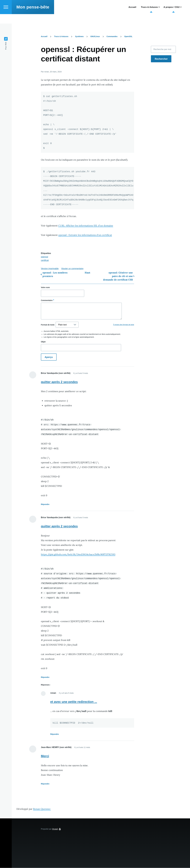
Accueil (44, 37)
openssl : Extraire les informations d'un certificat (85, 235)
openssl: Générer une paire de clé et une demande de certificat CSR (118, 276)
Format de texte (48, 325)
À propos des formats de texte (124, 325)
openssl (45, 257)
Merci (45, 756)
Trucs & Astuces (61, 37)
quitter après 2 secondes (59, 382)
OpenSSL (128, 37)
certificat (45, 260)
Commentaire (47, 300)
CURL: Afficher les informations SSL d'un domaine (86, 226)
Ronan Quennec (42, 809)
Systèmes (79, 37)
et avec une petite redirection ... (74, 702)
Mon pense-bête (33, 16)
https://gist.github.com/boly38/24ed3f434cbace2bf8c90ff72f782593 (78, 555)
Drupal (55, 829)
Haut (87, 273)
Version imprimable (50, 269)
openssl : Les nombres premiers (55, 274)
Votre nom (45, 288)
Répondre (45, 504)
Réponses (45, 685)
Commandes (112, 37)
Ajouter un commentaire (72, 269)
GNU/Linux (95, 37)
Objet (43, 342)
